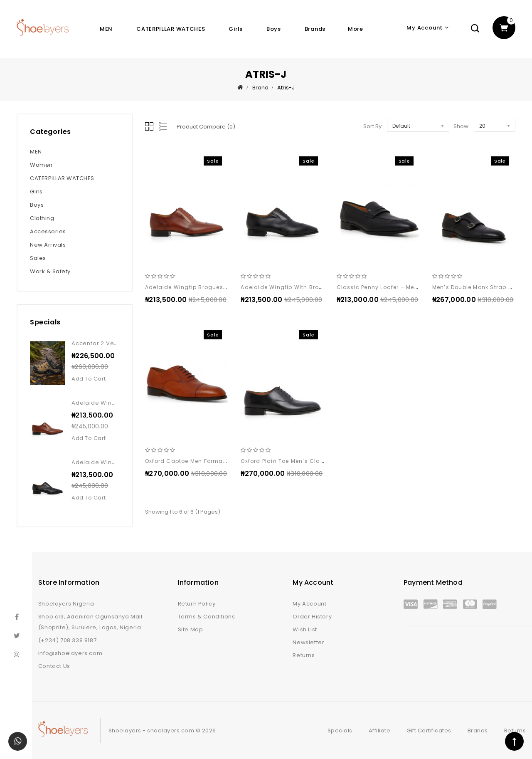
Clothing (42, 218)
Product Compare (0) (206, 127)
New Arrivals (48, 245)
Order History (312, 617)
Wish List (305, 629)
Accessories (48, 231)
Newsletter (308, 642)
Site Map (191, 629)
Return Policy (197, 604)
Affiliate (380, 731)
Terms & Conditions (207, 617)
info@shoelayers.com (70, 653)
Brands (315, 29)
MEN (106, 29)
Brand (260, 88)
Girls (236, 29)
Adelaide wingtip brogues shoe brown (202, 287)
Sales (38, 258)
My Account (309, 604)
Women (41, 165)
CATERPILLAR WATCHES (171, 29)
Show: (462, 126)
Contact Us (54, 666)
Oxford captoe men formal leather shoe (205, 461)
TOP (514, 741)
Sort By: (373, 126)
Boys (274, 29)
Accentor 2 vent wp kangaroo (117, 343)
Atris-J (286, 88)
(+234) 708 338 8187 (67, 640)
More (356, 29)
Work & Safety (50, 271)
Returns (304, 655)
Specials (340, 731)
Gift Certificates (429, 731)
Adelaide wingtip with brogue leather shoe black (315, 287)
